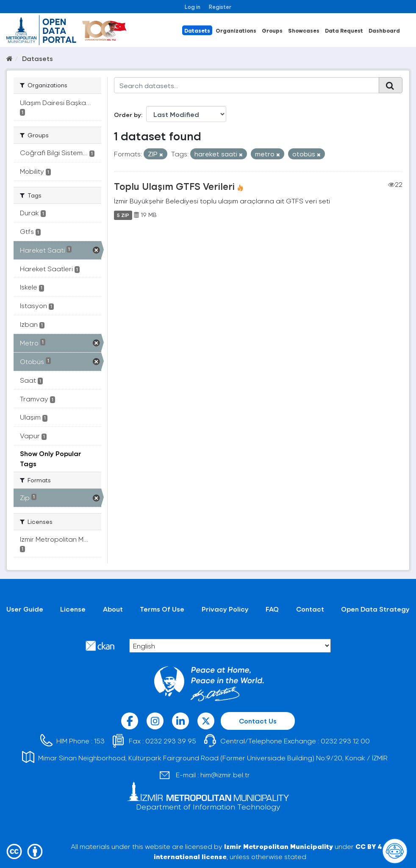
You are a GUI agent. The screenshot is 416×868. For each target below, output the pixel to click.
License (73, 609)
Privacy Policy (225, 609)
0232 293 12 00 (345, 741)
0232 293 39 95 (171, 741)
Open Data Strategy (375, 609)
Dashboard (384, 30)
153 (99, 741)
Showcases (304, 30)
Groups (272, 30)
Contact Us (258, 721)
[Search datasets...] (247, 85)
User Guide (25, 609)
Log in (193, 7)
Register (220, 7)
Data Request (344, 30)
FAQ (272, 609)
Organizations (236, 30)
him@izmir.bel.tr (225, 775)
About (113, 609)
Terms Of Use (162, 609)
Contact (310, 609)
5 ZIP (123, 215)
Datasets (197, 30)
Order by (128, 115)
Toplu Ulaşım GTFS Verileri (174, 186)
